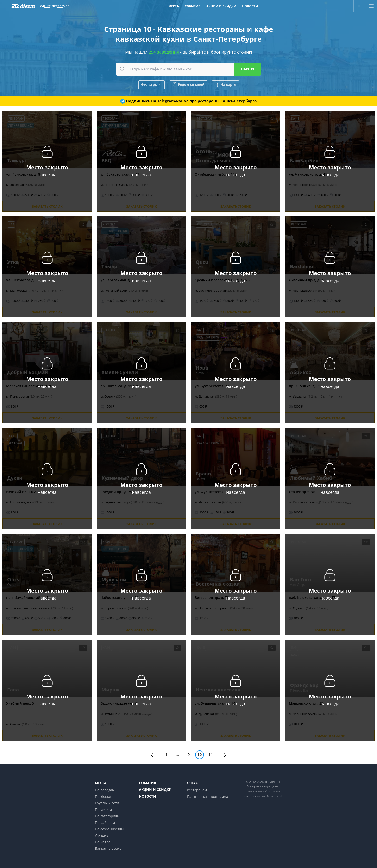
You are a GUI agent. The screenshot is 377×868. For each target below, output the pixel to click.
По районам (105, 822)
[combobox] (188, 69)
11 (211, 755)
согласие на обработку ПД (266, 796)
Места (101, 783)
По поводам (105, 790)
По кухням (103, 809)
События (148, 783)
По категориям (107, 816)
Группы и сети (107, 803)
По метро (103, 842)
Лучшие (102, 835)
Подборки (103, 796)
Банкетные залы (109, 848)
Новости (148, 796)
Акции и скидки (155, 789)
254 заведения (164, 52)
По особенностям (109, 829)
